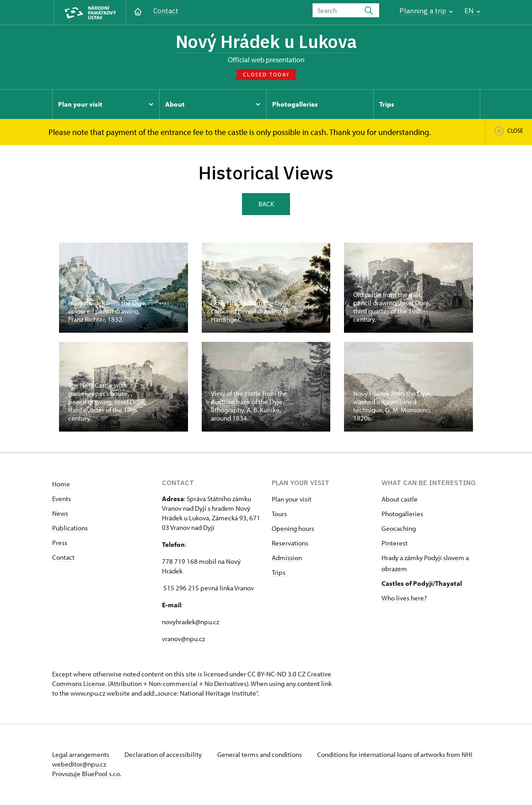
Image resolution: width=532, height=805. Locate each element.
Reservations (290, 544)
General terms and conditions (262, 755)
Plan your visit (292, 500)
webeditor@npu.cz (106, 765)
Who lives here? (404, 599)
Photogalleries (402, 515)
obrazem (394, 570)
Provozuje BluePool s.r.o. (87, 775)
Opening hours (293, 529)
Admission (287, 559)
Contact (166, 11)
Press (60, 543)
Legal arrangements (81, 755)
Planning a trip (426, 11)
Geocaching (399, 529)
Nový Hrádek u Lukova (266, 42)
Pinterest (395, 544)
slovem (454, 559)
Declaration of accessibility (165, 755)
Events (62, 500)
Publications (70, 529)
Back (266, 204)
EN (472, 11)
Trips (279, 573)
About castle (400, 500)
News (60, 514)
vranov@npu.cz (183, 640)
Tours (279, 515)
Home (61, 485)
